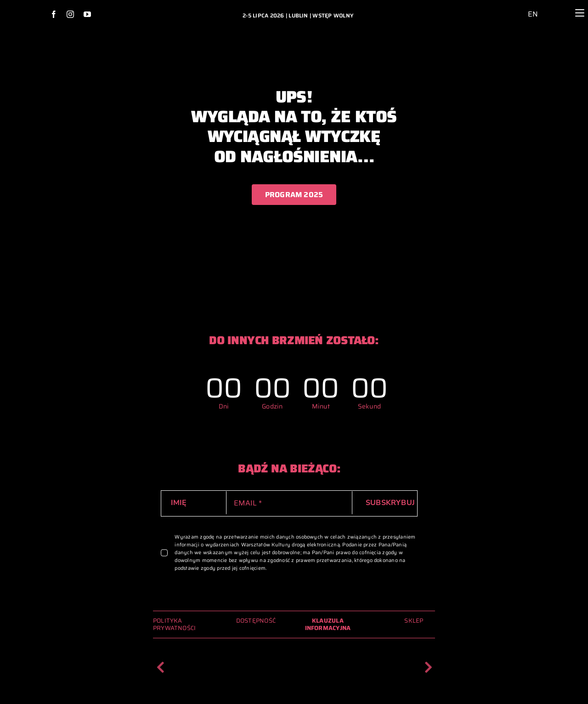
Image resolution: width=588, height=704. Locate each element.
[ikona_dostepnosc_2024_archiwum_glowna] (517, 7)
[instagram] (70, 14)
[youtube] (87, 14)
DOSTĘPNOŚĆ (256, 621)
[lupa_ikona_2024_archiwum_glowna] (559, 6)
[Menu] (580, 13)
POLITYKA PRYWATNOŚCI (175, 624)
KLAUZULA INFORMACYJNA (328, 624)
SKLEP (414, 621)
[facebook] (54, 14)
